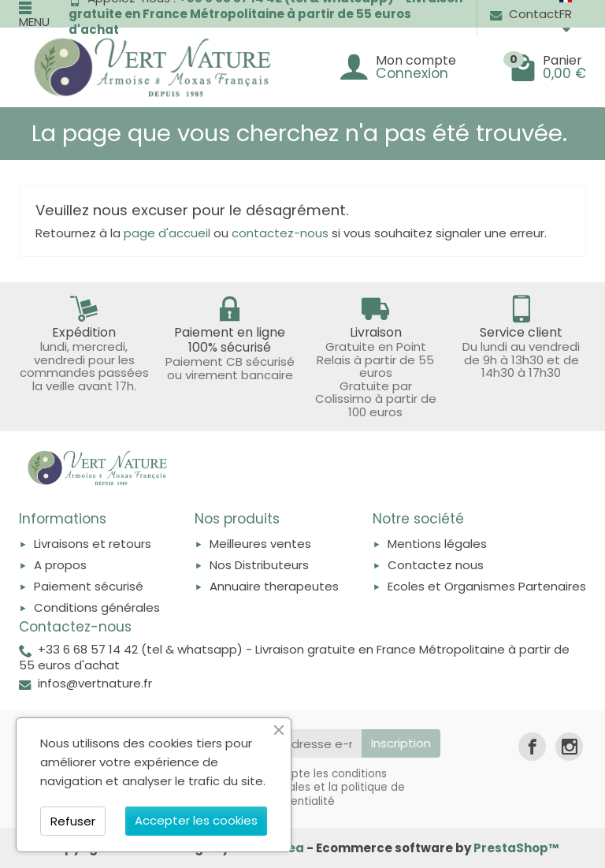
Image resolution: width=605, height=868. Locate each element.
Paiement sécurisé (89, 586)
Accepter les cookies (196, 820)
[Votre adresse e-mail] (300, 743)
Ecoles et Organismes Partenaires (487, 586)
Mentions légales (437, 544)
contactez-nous (280, 233)
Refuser (73, 821)
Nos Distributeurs (259, 565)
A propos (60, 565)
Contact (525, 14)
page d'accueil (167, 233)
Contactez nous (436, 565)
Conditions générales (97, 607)
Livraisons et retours (93, 544)
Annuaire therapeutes (274, 586)
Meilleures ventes (260, 544)
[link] (532, 746)
